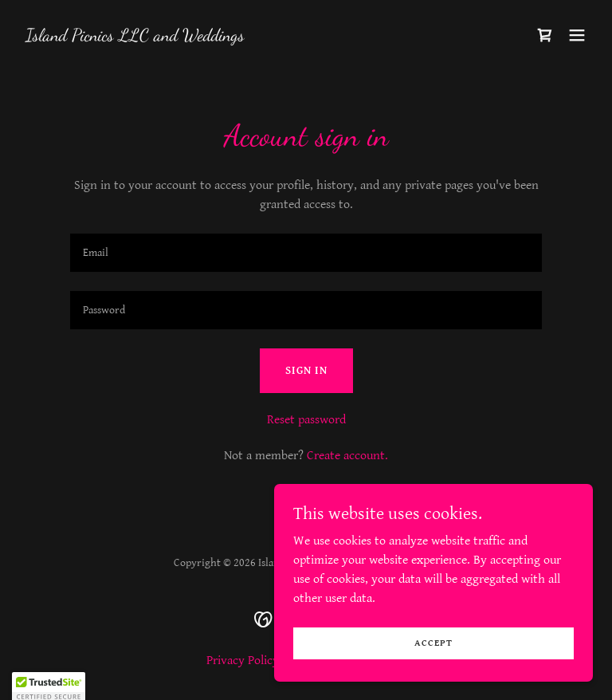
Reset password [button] (306, 420)
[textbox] (306, 253)
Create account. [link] (347, 456)
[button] (577, 35)
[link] (135, 37)
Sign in (306, 371)
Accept (433, 643)
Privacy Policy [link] (243, 661)
